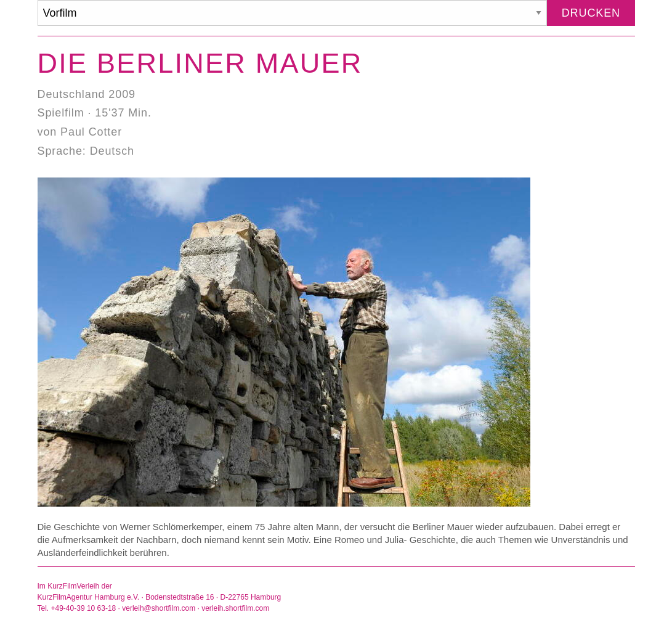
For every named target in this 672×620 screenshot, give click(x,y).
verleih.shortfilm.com (235, 608)
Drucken (591, 13)
